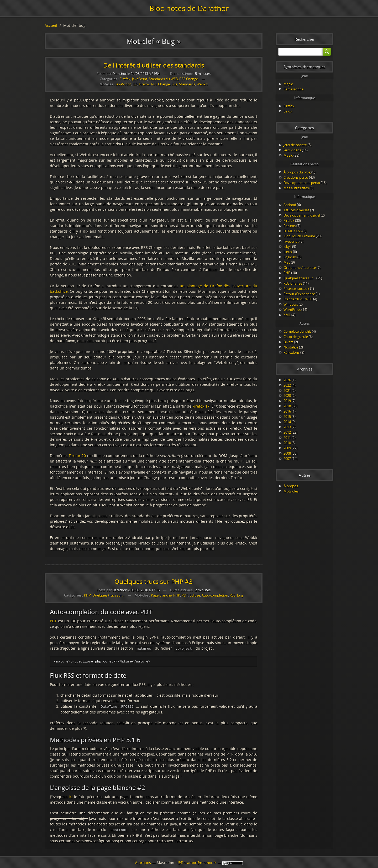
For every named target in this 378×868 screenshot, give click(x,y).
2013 (287, 427)
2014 (287, 422)
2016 (287, 411)
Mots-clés (291, 491)
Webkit (202, 84)
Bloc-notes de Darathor (189, 8)
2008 (287, 453)
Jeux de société (295, 145)
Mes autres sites (296, 188)
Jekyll (287, 246)
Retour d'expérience (299, 294)
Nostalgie (291, 347)
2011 (287, 438)
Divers (288, 342)
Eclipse (195, 595)
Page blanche (161, 595)
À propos (291, 486)
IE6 (135, 84)
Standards (187, 84)
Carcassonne (293, 89)
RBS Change (189, 79)
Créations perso (296, 177)
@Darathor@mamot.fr (197, 863)
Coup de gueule (296, 337)
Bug (174, 84)
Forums (290, 226)
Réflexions (292, 352)
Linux (288, 111)
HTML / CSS (293, 231)
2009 (287, 448)
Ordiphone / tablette (300, 268)
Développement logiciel (302, 215)
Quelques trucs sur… (108, 595)
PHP (87, 595)
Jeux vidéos (292, 150)
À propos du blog (297, 172)
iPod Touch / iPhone (299, 236)
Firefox (125, 79)
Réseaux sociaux (296, 289)
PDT (185, 595)
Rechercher (305, 39)
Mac (287, 262)
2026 (287, 380)
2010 (287, 443)
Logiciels (290, 257)
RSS (233, 595)
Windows (291, 304)
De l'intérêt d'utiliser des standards (154, 65)
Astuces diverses (296, 210)
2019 (287, 401)
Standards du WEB (163, 79)
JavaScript (140, 79)
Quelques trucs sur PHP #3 (154, 581)
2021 (287, 391)
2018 (287, 406)
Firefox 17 (201, 406)
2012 (287, 432)
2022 (287, 385)
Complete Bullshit (297, 331)
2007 (287, 459)
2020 (287, 396)
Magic (288, 84)
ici (71, 796)
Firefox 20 (77, 456)
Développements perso (302, 183)
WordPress (292, 310)
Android (290, 205)
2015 (287, 417)
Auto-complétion (215, 595)
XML (287, 315)
